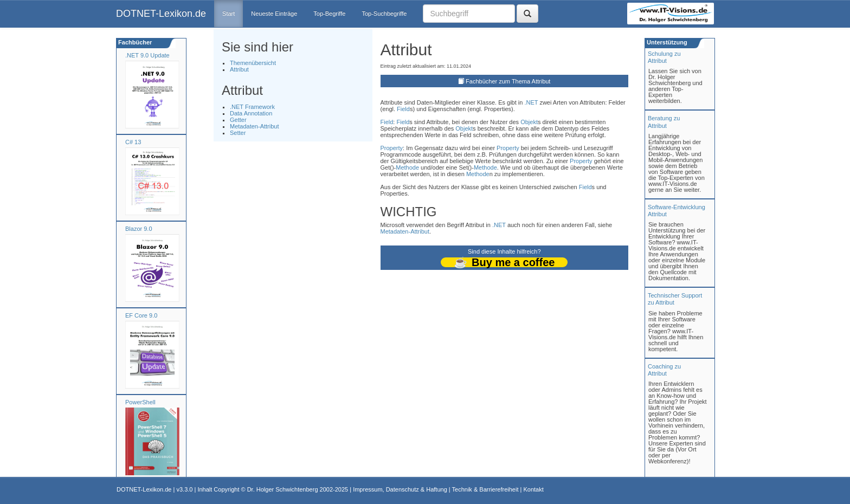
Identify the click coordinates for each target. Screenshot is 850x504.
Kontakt (533, 489)
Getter (238, 120)
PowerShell (140, 402)
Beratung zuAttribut (664, 122)
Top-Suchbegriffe (384, 14)
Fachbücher (134, 42)
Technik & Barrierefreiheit (485, 489)
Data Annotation (251, 113)
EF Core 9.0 (141, 315)
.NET (531, 102)
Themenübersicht (253, 63)
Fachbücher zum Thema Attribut (508, 81)
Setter (238, 133)
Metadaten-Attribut (255, 126)
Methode (407, 167)
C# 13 (133, 142)
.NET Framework (252, 107)
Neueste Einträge (274, 14)
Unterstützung (666, 42)
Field (403, 109)
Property (392, 148)
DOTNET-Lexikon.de (161, 14)
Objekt (529, 122)
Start (228, 14)
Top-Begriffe (329, 14)
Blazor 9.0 (139, 229)
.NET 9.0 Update (147, 55)
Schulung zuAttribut (664, 57)
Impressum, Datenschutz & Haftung (400, 489)
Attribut (239, 69)
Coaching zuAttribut (664, 370)
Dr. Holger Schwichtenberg (283, 489)
